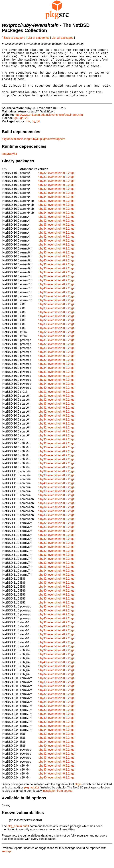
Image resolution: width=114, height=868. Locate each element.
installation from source (57, 803)
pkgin (78, 796)
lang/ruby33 (32, 151)
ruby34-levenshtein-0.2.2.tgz (56, 193)
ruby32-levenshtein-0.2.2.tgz (56, 185)
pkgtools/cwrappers (53, 151)
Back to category (14, 38)
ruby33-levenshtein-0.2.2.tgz (56, 189)
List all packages (62, 38)
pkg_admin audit (18, 838)
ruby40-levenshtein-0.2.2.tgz (56, 197)
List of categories (38, 38)
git (38, 133)
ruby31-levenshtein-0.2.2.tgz (56, 213)
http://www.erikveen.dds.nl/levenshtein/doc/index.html (49, 127)
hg (33, 133)
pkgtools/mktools (13, 151)
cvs (28, 133)
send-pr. (7, 863)
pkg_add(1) (31, 800)
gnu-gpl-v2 (21, 130)
